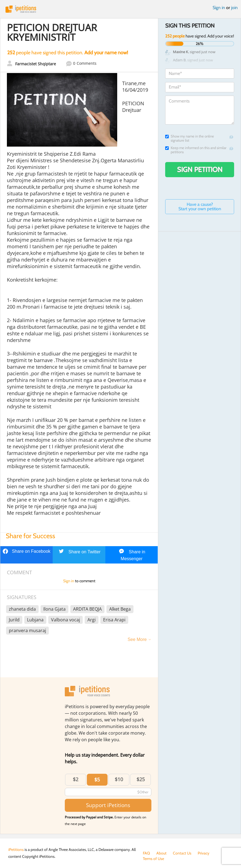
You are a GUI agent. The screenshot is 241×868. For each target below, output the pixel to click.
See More (137, 639)
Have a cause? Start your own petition (200, 207)
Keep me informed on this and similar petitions (196, 150)
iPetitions (120, 9)
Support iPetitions (108, 805)
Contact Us (182, 853)
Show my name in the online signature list (190, 138)
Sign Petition (200, 169)
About (161, 853)
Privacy (203, 853)
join (234, 8)
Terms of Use (153, 859)
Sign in (219, 8)
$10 (119, 779)
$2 (76, 779)
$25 (141, 779)
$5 (97, 780)
